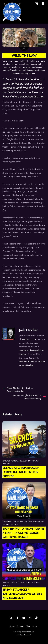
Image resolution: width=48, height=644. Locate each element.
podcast (6, 463)
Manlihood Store (27, 362)
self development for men (34, 70)
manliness (33, 61)
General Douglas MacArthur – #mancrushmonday (27, 397)
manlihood (23, 61)
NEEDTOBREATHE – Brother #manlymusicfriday (20, 390)
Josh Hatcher (28, 330)
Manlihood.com (29, 339)
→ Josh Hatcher (26, 365)
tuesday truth (36, 64)
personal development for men (25, 461)
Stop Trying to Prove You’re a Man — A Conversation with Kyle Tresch (23, 533)
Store (34, 626)
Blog (28, 626)
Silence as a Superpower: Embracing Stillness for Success (21, 472)
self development (15, 70)
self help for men (28, 74)
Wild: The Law (24, 55)
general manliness (10, 61)
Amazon (41, 362)
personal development (13, 67)
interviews (7, 522)
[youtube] (24, 618)
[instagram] (30, 618)
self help (26, 64)
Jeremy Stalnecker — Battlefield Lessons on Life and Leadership (22, 594)
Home (12, 626)
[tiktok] (36, 618)
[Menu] (43, 3)
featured (6, 461)
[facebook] (18, 618)
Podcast (20, 626)
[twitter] (11, 618)
